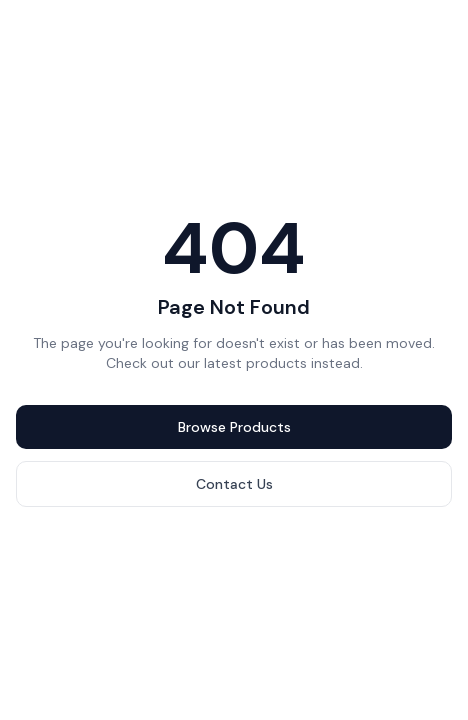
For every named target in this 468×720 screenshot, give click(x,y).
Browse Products (234, 427)
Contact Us (234, 484)
